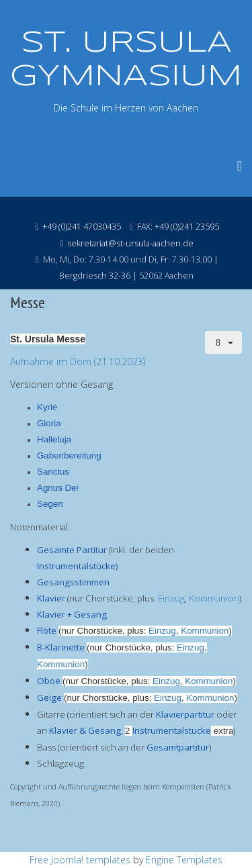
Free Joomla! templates (80, 860)
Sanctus (53, 472)
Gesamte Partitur (72, 550)
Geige (49, 697)
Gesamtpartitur (178, 747)
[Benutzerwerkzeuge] (224, 342)
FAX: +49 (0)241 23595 (178, 227)
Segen (50, 504)
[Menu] (240, 165)
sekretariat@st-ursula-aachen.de (130, 243)
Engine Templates (184, 860)
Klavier (51, 598)
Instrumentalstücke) (78, 566)
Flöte (47, 630)
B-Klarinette (61, 647)
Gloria (49, 423)
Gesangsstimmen (73, 582)
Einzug (171, 598)
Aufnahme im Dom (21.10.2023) (78, 361)
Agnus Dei (58, 488)
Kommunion (214, 598)
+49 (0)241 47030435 (82, 227)
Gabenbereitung (69, 455)
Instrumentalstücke (172, 730)
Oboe (49, 681)
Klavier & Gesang (85, 730)
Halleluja (54, 439)
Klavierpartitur (185, 714)
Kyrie (47, 407)
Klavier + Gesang (72, 614)
